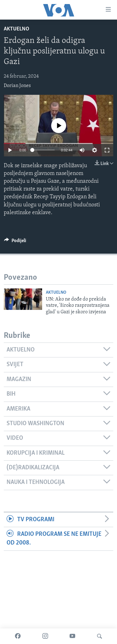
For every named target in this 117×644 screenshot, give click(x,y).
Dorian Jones (17, 86)
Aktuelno (17, 29)
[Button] (15, 242)
